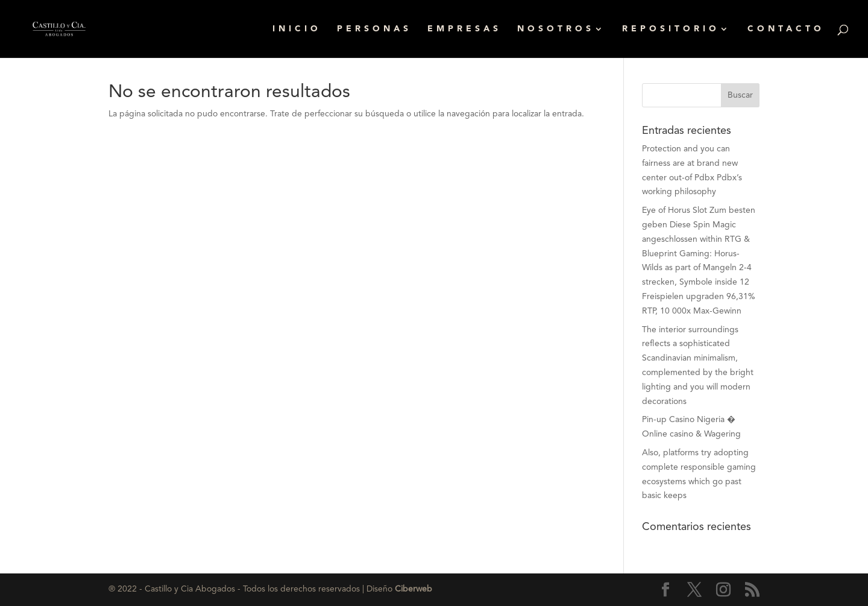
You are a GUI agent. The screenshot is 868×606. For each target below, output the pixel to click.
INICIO (297, 29)
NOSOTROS (556, 29)
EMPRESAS (464, 29)
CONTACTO (786, 29)
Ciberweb (414, 589)
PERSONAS (374, 29)
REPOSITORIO (671, 29)
